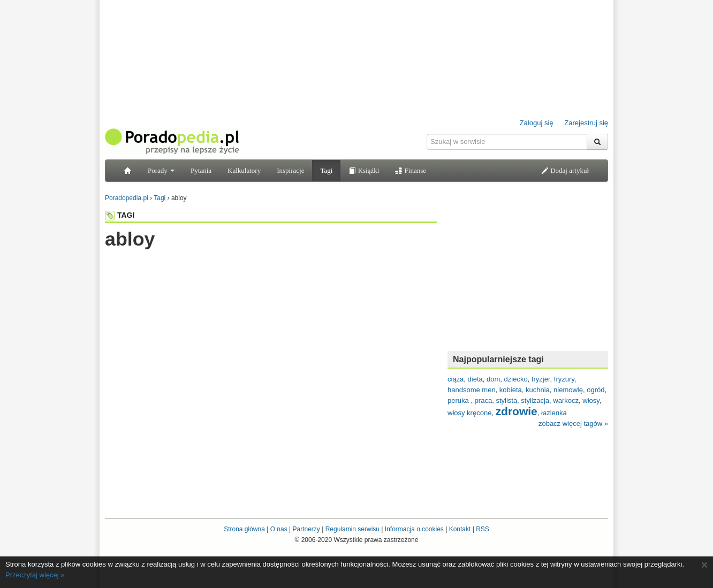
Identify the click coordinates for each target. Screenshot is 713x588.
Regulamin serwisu (352, 529)
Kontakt (460, 529)
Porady (161, 170)
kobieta (511, 390)
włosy (591, 400)
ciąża (456, 379)
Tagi (326, 170)
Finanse (411, 170)
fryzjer (541, 379)
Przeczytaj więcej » (35, 575)
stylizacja (535, 400)
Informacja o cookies (414, 529)
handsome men (472, 390)
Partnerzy (306, 529)
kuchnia (538, 390)
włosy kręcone (469, 413)
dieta (475, 379)
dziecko (516, 379)
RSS (483, 529)
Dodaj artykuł (565, 170)
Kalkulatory (244, 170)
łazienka (554, 413)
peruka (459, 400)
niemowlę (568, 390)
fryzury (564, 379)
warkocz (566, 400)
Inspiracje (290, 170)
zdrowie (517, 411)
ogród (596, 390)
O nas (279, 529)
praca (484, 400)
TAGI (120, 215)
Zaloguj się (537, 123)
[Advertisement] (271, 271)
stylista (506, 400)
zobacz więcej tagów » (573, 423)
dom (493, 379)
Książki (364, 170)
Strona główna (244, 529)
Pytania (201, 170)
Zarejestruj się (586, 123)
